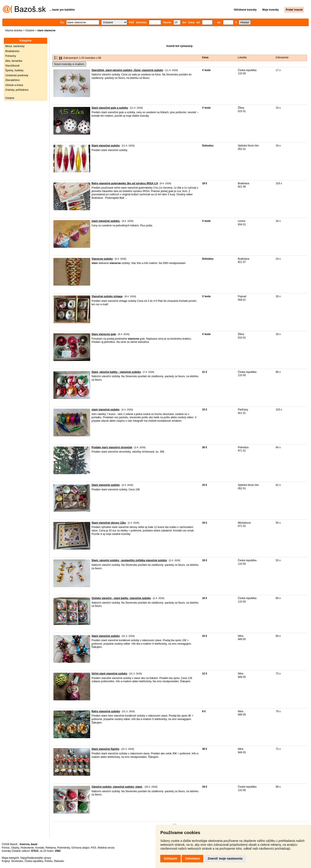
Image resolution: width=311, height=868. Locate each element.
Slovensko (17, 861)
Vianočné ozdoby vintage (107, 296)
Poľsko (49, 861)
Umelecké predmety (17, 75)
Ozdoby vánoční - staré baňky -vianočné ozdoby (121, 598)
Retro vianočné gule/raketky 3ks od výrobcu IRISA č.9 (125, 183)
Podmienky (64, 848)
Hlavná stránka (14, 30)
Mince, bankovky (15, 46)
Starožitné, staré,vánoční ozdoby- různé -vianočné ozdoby (127, 70)
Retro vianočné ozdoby (106, 711)
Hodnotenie (27, 848)
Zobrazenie (282, 57)
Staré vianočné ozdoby (106, 146)
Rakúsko (59, 861)
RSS (94, 848)
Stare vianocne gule (104, 334)
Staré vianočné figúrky (105, 749)
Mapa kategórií (10, 858)
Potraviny (11, 56)
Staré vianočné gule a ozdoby (110, 108)
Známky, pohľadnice (17, 90)
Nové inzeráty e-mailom (69, 64)
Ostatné (30, 30)
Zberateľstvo (12, 80)
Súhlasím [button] (170, 858)
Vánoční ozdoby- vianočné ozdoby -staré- (117, 787)
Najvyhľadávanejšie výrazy (36, 858)
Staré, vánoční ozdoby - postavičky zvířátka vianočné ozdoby (129, 560)
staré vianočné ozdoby (105, 410)
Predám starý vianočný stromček (112, 447)
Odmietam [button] (192, 858)
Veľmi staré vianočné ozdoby (109, 674)
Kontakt (40, 848)
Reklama (51, 848)
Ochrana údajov (80, 848)
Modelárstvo (12, 51)
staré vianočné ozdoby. (106, 221)
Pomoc (6, 848)
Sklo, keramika (14, 61)
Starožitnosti (12, 66)
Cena (205, 57)
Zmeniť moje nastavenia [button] (225, 858)
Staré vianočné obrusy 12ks (109, 523)
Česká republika (34, 861)
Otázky (15, 848)
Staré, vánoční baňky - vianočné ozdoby (116, 372)
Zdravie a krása (14, 85)
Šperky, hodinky (14, 70)
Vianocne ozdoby (102, 259)
